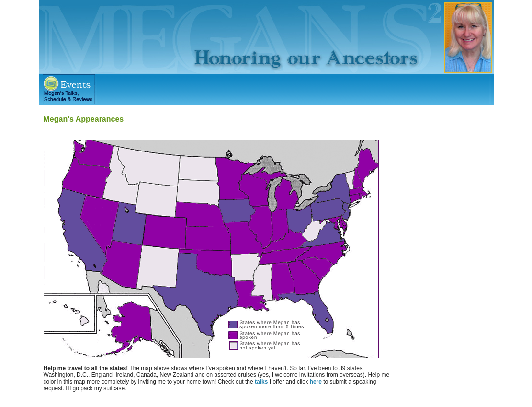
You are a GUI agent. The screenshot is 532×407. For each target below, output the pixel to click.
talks (261, 382)
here (316, 382)
